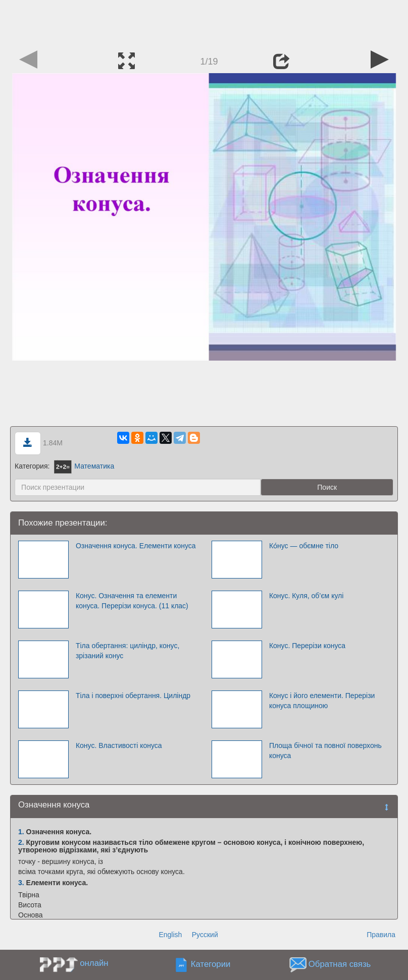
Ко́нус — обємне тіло (304, 546)
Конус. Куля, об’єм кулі (307, 596)
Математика (84, 466)
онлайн (94, 963)
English (170, 935)
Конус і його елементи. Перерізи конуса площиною (322, 701)
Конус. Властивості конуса (119, 745)
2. (21, 842)
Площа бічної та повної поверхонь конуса (325, 751)
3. (21, 883)
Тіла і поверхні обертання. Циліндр (133, 696)
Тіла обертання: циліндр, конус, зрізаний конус (127, 651)
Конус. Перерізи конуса (307, 646)
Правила (381, 935)
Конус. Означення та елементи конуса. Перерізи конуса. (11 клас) (132, 601)
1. (21, 832)
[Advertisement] (204, 23)
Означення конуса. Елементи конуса (136, 546)
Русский (205, 935)
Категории (211, 965)
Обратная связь (340, 965)
